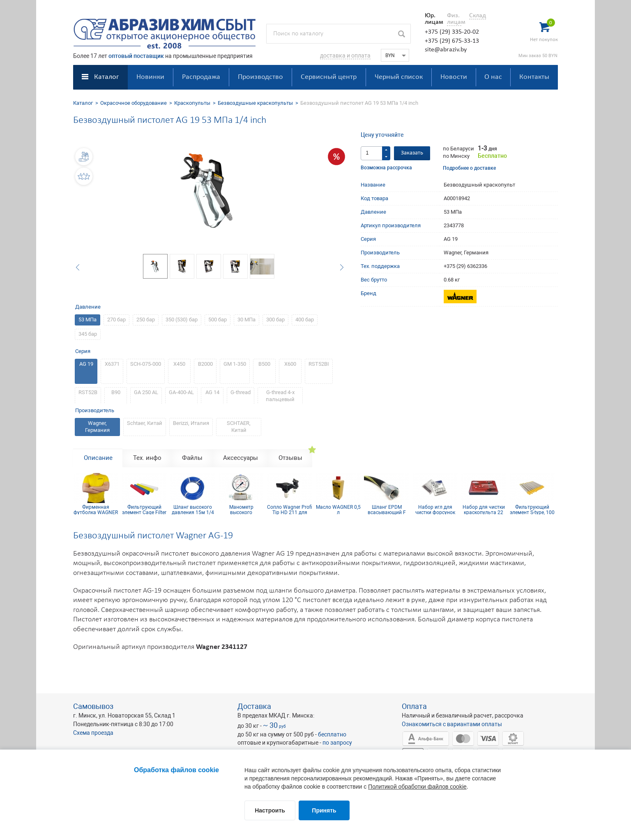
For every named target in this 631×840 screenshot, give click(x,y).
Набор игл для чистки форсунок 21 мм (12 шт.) (435, 510)
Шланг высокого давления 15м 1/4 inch (193, 510)
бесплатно (332, 734)
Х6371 (112, 364)
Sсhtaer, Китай (145, 423)
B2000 (205, 364)
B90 (116, 392)
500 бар (218, 320)
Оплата (414, 706)
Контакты (534, 77)
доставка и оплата (345, 55)
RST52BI (319, 364)
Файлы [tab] (192, 458)
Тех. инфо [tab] (147, 458)
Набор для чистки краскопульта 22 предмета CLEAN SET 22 (484, 510)
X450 (179, 364)
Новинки (150, 77)
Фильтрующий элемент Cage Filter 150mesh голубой (144, 510)
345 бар (88, 334)
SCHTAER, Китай (239, 427)
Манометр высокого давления (241, 510)
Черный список (399, 77)
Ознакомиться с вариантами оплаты (452, 724)
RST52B (88, 392)
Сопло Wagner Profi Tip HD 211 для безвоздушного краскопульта (290, 510)
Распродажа (201, 77)
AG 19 (86, 364)
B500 (264, 364)
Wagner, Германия (97, 427)
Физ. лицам (454, 19)
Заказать (412, 153)
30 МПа (246, 320)
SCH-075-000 (146, 364)
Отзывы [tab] (290, 458)
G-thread (241, 392)
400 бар (305, 320)
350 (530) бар (182, 320)
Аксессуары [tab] (241, 458)
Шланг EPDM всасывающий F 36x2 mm (387, 510)
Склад (478, 16)
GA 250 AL (146, 392)
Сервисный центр (329, 77)
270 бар (116, 320)
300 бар (275, 320)
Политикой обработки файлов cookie (417, 787)
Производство (260, 77)
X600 (290, 364)
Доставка (254, 706)
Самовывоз (93, 706)
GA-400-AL (181, 392)
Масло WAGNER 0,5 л (338, 510)
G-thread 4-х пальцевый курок (280, 399)
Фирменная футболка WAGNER (96, 510)
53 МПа (88, 320)
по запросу (337, 743)
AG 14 (212, 392)
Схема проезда (93, 733)
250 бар (146, 320)
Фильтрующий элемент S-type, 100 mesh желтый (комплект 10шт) (532, 510)
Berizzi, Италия (191, 423)
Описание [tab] (98, 458)
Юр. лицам (432, 19)
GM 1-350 (235, 364)
